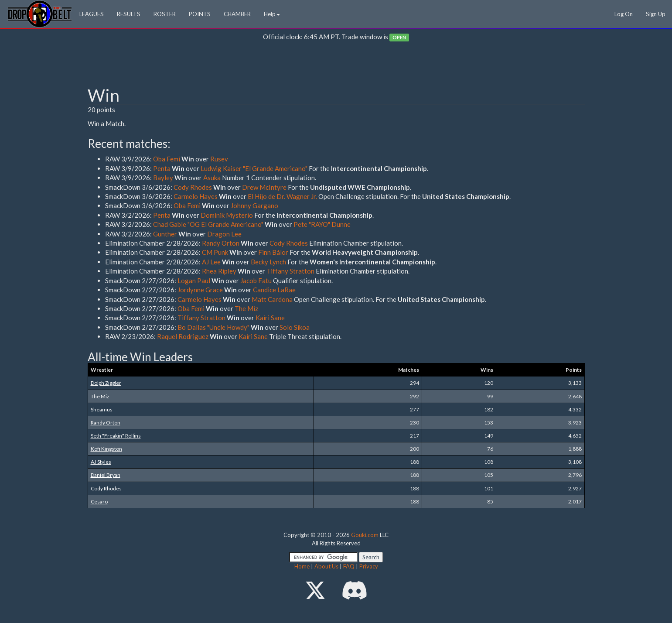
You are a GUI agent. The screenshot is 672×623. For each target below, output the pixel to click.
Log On (624, 14)
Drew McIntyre (264, 187)
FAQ (349, 566)
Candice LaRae (274, 290)
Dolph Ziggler (106, 383)
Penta (162, 168)
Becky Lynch (268, 262)
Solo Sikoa (295, 327)
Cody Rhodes (193, 187)
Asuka (212, 178)
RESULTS (129, 14)
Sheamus (102, 409)
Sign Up (656, 14)
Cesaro (99, 501)
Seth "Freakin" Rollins (116, 436)
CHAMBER (237, 14)
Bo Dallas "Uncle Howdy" (213, 327)
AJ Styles (101, 462)
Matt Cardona (272, 299)
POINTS (200, 14)
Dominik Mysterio (227, 215)
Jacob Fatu (256, 281)
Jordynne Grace (200, 290)
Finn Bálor (273, 252)
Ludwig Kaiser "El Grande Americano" (254, 168)
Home (302, 566)
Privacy (369, 566)
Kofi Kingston (106, 449)
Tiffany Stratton (290, 271)
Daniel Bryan (106, 475)
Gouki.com (365, 535)
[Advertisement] (336, 66)
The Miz (246, 308)
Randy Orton (221, 243)
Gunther (165, 234)
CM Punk (215, 252)
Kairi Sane (270, 318)
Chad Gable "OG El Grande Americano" (208, 224)
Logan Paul (194, 281)
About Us (326, 566)
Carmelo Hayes (196, 196)
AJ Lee (211, 262)
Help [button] (272, 14)
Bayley (163, 178)
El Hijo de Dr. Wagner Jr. (282, 196)
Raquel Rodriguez (183, 336)
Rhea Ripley (219, 271)
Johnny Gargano (254, 205)
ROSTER (165, 14)
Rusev (219, 159)
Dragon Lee (224, 234)
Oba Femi (167, 159)
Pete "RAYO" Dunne (322, 224)
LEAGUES (92, 14)
